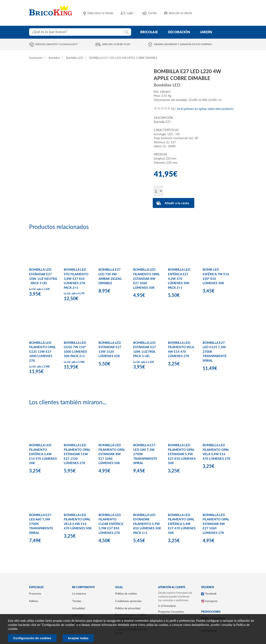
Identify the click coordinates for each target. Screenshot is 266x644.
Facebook (211, 594)
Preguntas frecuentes (171, 612)
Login (130, 13)
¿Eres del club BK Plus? (116, 44)
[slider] (162, 108)
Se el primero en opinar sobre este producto (205, 109)
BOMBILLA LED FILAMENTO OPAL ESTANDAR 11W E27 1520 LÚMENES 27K (77, 454)
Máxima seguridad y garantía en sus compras (183, 44)
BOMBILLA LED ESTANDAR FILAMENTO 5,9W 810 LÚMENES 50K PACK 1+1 (147, 524)
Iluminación (36, 58)
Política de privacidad (128, 608)
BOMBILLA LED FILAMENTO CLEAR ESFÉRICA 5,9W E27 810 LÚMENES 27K (111, 524)
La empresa (79, 594)
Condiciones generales (128, 601)
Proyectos (35, 594)
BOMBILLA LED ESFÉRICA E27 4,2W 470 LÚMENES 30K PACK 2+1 (179, 279)
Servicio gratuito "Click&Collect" (57, 44)
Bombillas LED (75, 58)
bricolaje (149, 32)
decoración (179, 32)
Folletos (34, 601)
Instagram (211, 601)
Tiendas (77, 601)
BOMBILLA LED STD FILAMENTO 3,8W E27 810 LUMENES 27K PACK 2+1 (76, 279)
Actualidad (78, 608)
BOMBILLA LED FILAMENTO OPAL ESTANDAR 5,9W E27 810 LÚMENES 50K (182, 454)
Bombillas (54, 58)
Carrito (153, 13)
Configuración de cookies (32, 638)
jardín (206, 32)
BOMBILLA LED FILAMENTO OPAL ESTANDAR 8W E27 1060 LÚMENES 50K (147, 279)
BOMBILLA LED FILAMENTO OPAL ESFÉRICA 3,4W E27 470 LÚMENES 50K (182, 524)
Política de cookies (126, 594)
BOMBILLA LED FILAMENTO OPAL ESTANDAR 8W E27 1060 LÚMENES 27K (216, 524)
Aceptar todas (78, 638)
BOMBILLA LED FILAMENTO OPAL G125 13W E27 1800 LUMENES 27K (42, 352)
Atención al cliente (180, 13)
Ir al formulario (167, 606)
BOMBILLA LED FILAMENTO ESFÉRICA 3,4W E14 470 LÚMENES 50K (43, 454)
